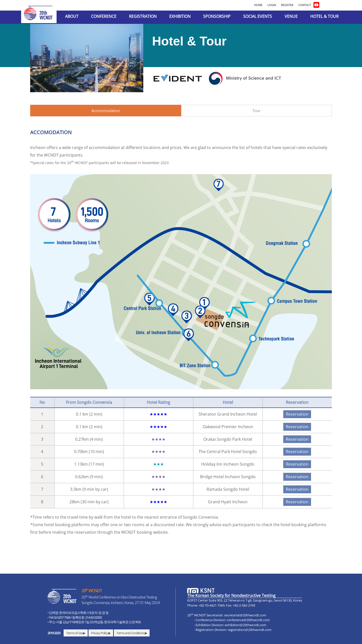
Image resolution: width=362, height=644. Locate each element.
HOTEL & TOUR (324, 16)
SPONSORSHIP (217, 16)
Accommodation (106, 111)
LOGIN (272, 5)
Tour (256, 111)
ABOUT (72, 16)
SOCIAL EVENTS (258, 16)
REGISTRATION (143, 16)
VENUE (291, 16)
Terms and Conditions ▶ (132, 633)
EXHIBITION (180, 16)
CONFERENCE (104, 16)
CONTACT (305, 5)
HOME (258, 5)
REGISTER (287, 5)
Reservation (297, 414)
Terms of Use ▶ (76, 633)
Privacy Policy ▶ (101, 633)
